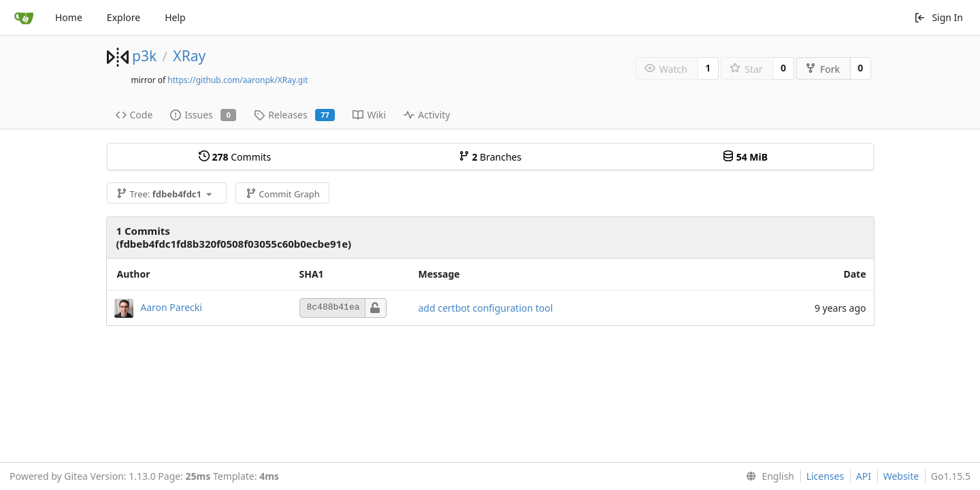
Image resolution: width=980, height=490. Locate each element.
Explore (124, 17)
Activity (427, 115)
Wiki (369, 115)
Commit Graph (283, 194)
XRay (189, 56)
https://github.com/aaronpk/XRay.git (238, 80)
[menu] (767, 476)
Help (175, 17)
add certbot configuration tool (486, 308)
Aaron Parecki (171, 307)
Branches (490, 157)
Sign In (938, 17)
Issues (203, 115)
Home (69, 17)
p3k (144, 56)
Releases (294, 115)
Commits (235, 157)
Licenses (826, 476)
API (864, 476)
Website (901, 476)
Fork (822, 69)
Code (134, 115)
